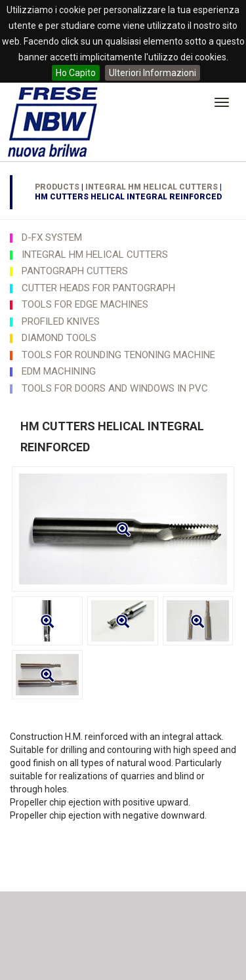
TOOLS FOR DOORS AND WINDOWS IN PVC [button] (115, 388)
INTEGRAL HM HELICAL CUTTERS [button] (95, 255)
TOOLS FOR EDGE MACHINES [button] (85, 304)
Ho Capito (76, 73)
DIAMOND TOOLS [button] (59, 338)
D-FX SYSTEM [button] (52, 237)
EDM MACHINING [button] (59, 371)
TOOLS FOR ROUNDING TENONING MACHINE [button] (118, 355)
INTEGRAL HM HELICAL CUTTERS (152, 187)
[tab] (123, 237)
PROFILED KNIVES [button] (61, 321)
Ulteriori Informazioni (153, 73)
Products (57, 187)
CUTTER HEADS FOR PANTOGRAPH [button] (98, 288)
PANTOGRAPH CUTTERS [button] (75, 271)
